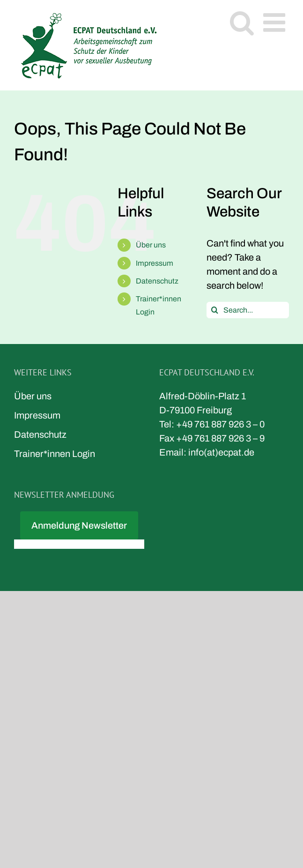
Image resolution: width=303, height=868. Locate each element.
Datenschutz (157, 281)
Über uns (151, 245)
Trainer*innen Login (55, 454)
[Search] (215, 310)
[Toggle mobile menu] (276, 22)
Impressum (155, 263)
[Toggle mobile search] (242, 22)
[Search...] (248, 310)
